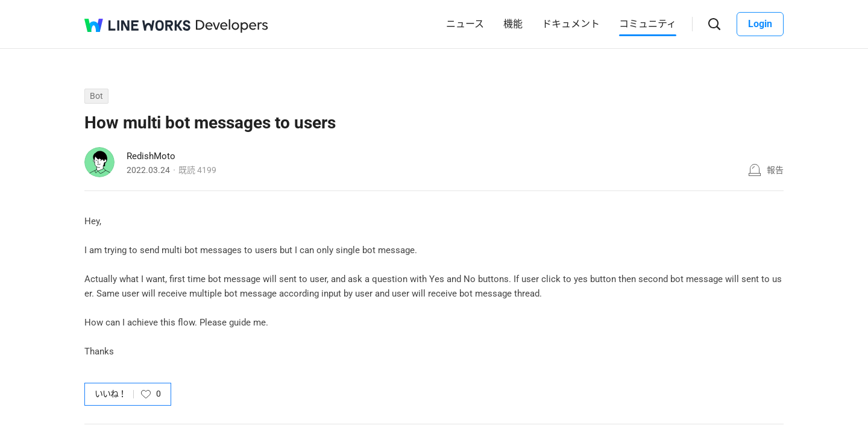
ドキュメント (571, 24)
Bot (96, 96)
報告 (775, 170)
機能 (513, 24)
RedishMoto (151, 156)
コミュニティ (648, 24)
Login (760, 24)
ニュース (465, 24)
